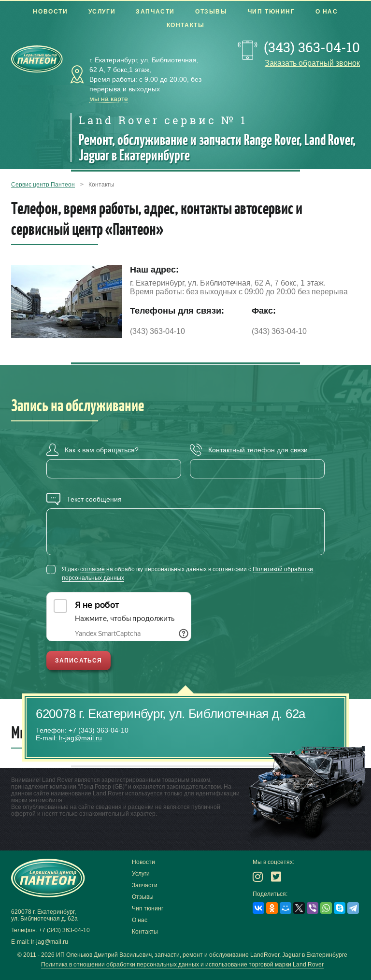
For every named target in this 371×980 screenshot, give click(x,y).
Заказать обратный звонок (312, 63)
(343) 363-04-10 (312, 47)
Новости (50, 12)
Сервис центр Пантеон (43, 185)
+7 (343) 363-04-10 (99, 730)
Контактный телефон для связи (258, 450)
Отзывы (211, 12)
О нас (327, 12)
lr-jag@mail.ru (80, 738)
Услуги (102, 12)
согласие (93, 569)
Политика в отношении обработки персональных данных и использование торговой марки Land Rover (182, 965)
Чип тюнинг (271, 12)
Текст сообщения (94, 499)
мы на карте (109, 99)
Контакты (186, 25)
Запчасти (155, 12)
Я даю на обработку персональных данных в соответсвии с (187, 574)
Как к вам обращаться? (102, 450)
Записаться (78, 661)
